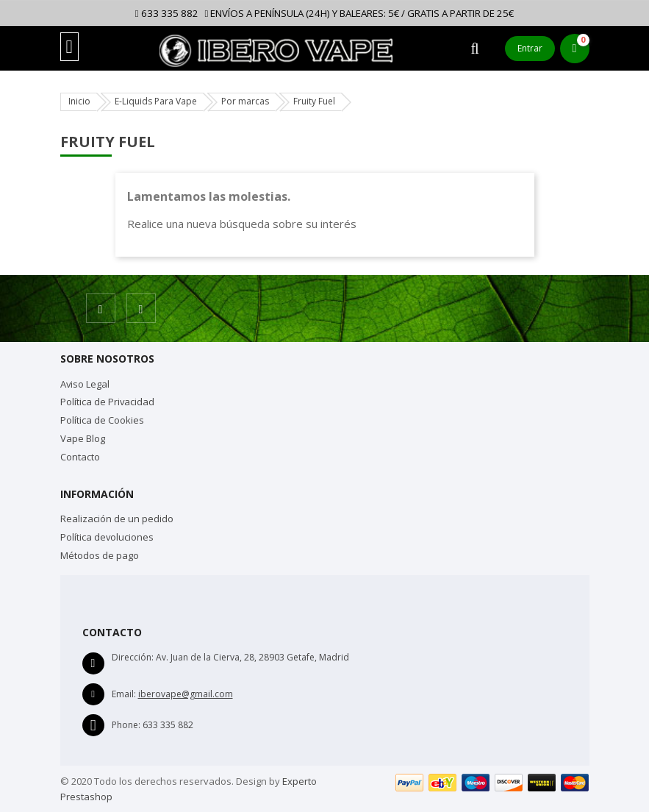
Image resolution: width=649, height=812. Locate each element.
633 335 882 (167, 13)
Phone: (126, 725)
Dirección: (133, 657)
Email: (124, 694)
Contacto (80, 457)
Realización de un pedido (117, 519)
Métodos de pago (100, 555)
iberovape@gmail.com (186, 694)
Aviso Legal (85, 384)
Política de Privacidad (107, 402)
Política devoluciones (107, 537)
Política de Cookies (102, 420)
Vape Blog (83, 438)
